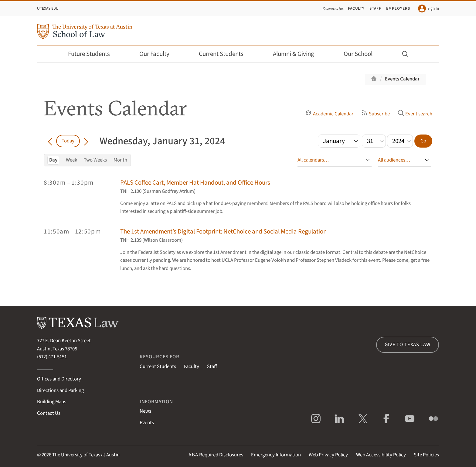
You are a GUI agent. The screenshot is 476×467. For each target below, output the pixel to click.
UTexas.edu (48, 8)
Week (71, 160)
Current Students (225, 54)
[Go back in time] (50, 141)
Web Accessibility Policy (381, 455)
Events (147, 423)
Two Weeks (95, 160)
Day (53, 160)
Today (68, 141)
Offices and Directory (59, 379)
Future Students (93, 54)
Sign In (428, 9)
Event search (415, 114)
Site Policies (426, 455)
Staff (375, 8)
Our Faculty (158, 54)
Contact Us (49, 413)
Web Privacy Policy (328, 455)
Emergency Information (276, 455)
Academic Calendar (329, 114)
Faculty (356, 8)
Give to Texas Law (407, 345)
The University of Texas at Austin (86, 455)
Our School (362, 54)
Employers (398, 8)
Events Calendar (402, 79)
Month (120, 160)
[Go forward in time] (86, 141)
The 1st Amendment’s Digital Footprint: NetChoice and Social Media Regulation (223, 232)
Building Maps (52, 402)
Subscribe (376, 114)
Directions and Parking (60, 390)
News (145, 411)
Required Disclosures (216, 455)
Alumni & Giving (298, 54)
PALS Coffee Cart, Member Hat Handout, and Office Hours (195, 183)
